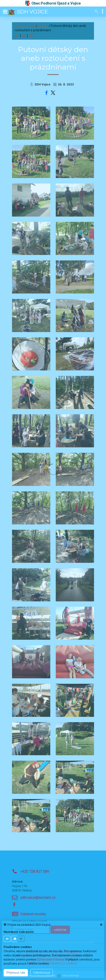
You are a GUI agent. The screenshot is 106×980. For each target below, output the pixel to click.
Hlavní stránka (25, 26)
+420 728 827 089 (35, 872)
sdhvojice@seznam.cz (38, 898)
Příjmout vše (16, 973)
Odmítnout (42, 973)
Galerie (43, 26)
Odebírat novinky (33, 914)
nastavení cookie (50, 959)
